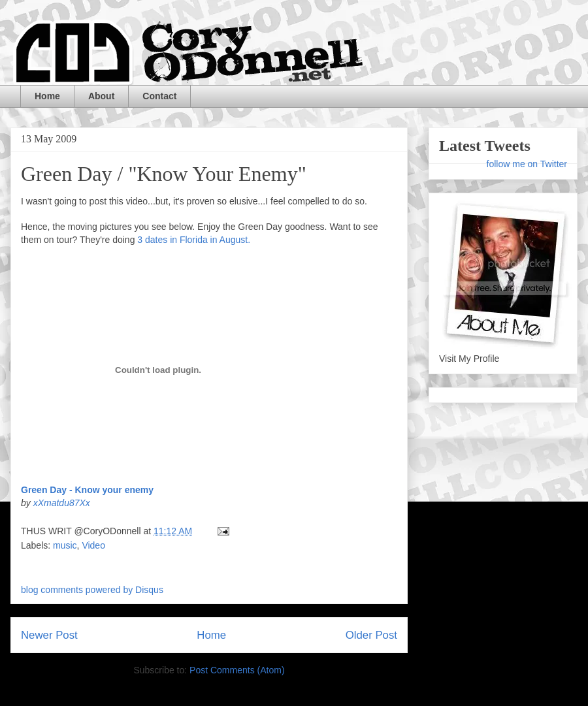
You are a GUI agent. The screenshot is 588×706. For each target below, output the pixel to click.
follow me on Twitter (527, 164)
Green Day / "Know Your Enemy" (164, 174)
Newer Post (49, 635)
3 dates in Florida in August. (194, 240)
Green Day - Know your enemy (87, 490)
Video (93, 545)
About (101, 96)
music (65, 545)
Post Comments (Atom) (237, 670)
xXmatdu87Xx (62, 503)
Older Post (371, 635)
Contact (159, 96)
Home (47, 96)
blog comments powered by (92, 590)
